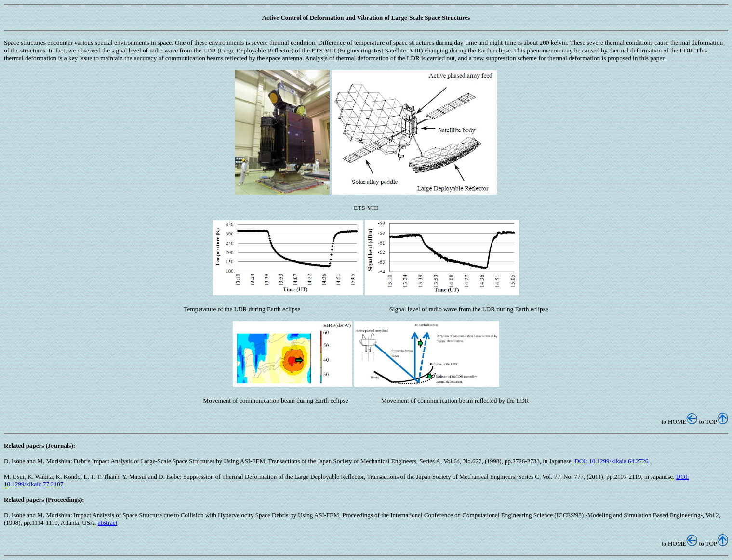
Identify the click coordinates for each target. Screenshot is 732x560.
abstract (107, 523)
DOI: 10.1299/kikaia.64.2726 (611, 461)
